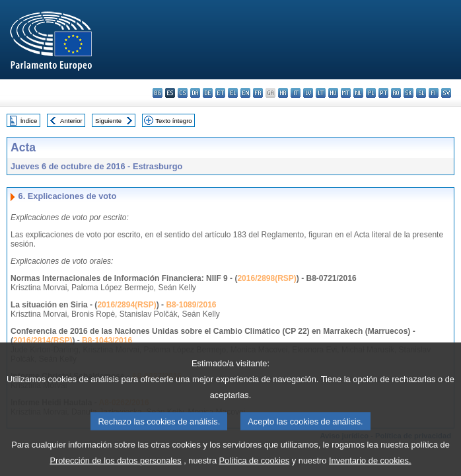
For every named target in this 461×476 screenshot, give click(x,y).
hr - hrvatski (283, 93)
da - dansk (195, 93)
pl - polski (371, 93)
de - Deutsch (208, 93)
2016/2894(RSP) (126, 305)
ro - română (396, 93)
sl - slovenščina (421, 93)
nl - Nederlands (358, 93)
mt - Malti (346, 93)
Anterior (71, 121)
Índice (29, 121)
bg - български (158, 93)
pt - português (383, 93)
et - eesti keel (220, 93)
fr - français (258, 93)
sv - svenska (446, 93)
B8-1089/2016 (191, 305)
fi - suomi (434, 93)
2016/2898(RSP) (266, 278)
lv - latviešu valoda (308, 93)
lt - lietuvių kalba (321, 93)
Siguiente (108, 121)
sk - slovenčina (408, 93)
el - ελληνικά (233, 93)
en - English (245, 93)
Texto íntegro (173, 121)
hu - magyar (333, 93)
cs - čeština (183, 93)
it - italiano (296, 93)
